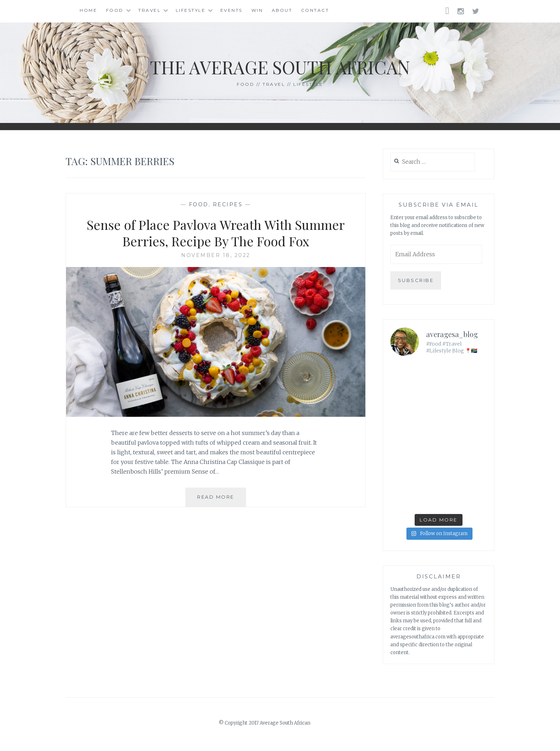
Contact (315, 10)
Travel (149, 10)
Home (88, 10)
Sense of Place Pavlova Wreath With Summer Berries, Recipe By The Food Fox (216, 233)
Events (231, 10)
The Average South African (280, 67)
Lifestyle (191, 10)
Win (257, 10)
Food (115, 10)
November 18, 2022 (216, 255)
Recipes (228, 204)
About (282, 10)
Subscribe (416, 280)
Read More (222, 500)
